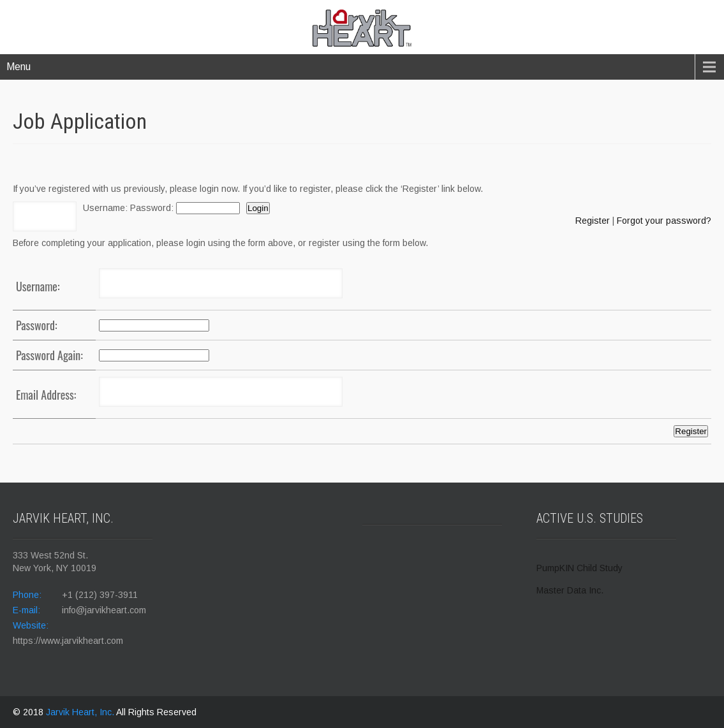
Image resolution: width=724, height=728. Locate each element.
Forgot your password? (664, 221)
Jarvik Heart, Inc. (81, 712)
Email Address (45, 395)
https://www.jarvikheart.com (68, 641)
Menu (18, 67)
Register (593, 221)
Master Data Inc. (570, 590)
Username (104, 208)
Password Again (48, 355)
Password (151, 208)
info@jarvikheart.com (104, 610)
